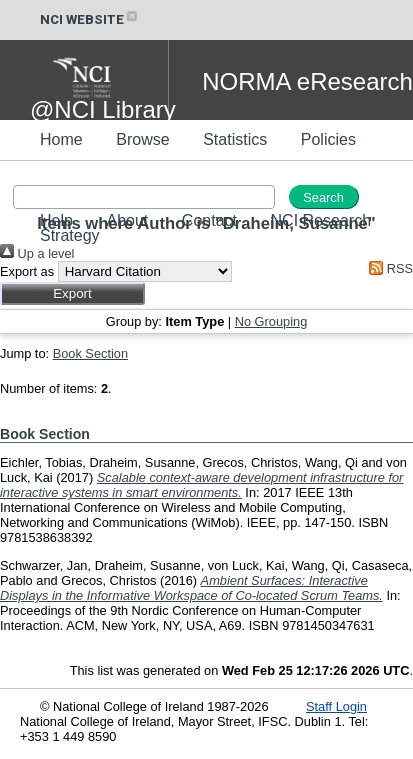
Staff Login (336, 706)
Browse (142, 139)
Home (61, 139)
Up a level (37, 253)
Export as (27, 271)
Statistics (235, 139)
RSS (388, 268)
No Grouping (271, 321)
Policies (328, 139)
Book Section (90, 353)
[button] (72, 293)
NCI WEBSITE (90, 19)
